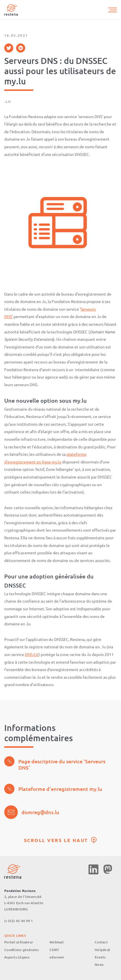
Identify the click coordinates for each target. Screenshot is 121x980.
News (99, 965)
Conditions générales (21, 950)
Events (100, 957)
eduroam (57, 957)
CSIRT (54, 950)
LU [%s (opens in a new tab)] (36, 654)
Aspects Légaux (17, 957)
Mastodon (108, 869)
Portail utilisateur (19, 942)
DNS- (29, 654)
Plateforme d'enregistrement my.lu (53, 789)
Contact (101, 942)
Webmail (57, 942)
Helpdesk (102, 950)
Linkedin (93, 869)
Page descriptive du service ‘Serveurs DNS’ (55, 763)
